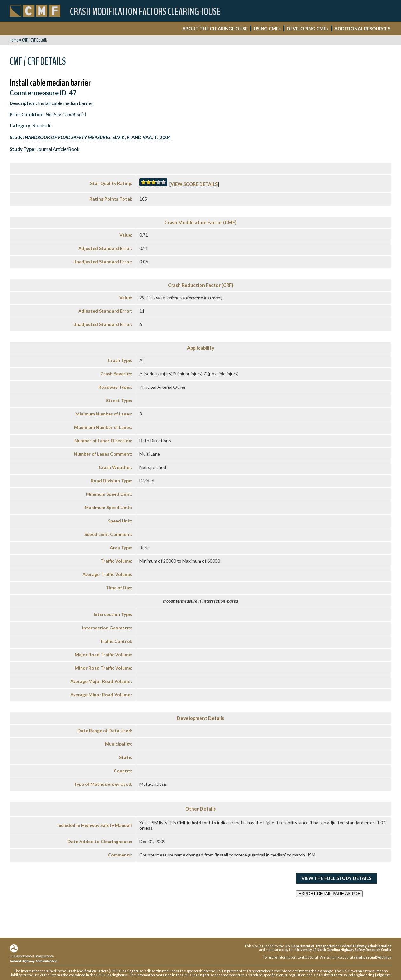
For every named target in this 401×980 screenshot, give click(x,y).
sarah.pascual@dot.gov (373, 957)
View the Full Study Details (336, 878)
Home (14, 40)
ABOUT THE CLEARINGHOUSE (215, 28)
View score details (194, 184)
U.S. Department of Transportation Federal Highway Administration (338, 946)
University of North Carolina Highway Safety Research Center (343, 950)
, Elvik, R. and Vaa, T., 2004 (98, 137)
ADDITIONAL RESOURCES (362, 28)
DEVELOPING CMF (308, 28)
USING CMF (267, 28)
